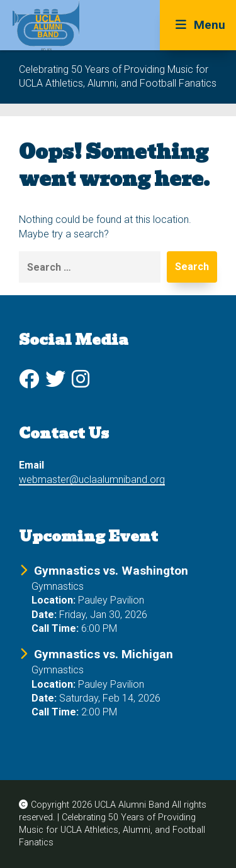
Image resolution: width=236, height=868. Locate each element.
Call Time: (55, 628)
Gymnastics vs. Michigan (104, 654)
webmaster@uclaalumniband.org (92, 480)
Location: (53, 600)
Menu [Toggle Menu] (198, 25)
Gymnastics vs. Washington (111, 571)
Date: (44, 615)
